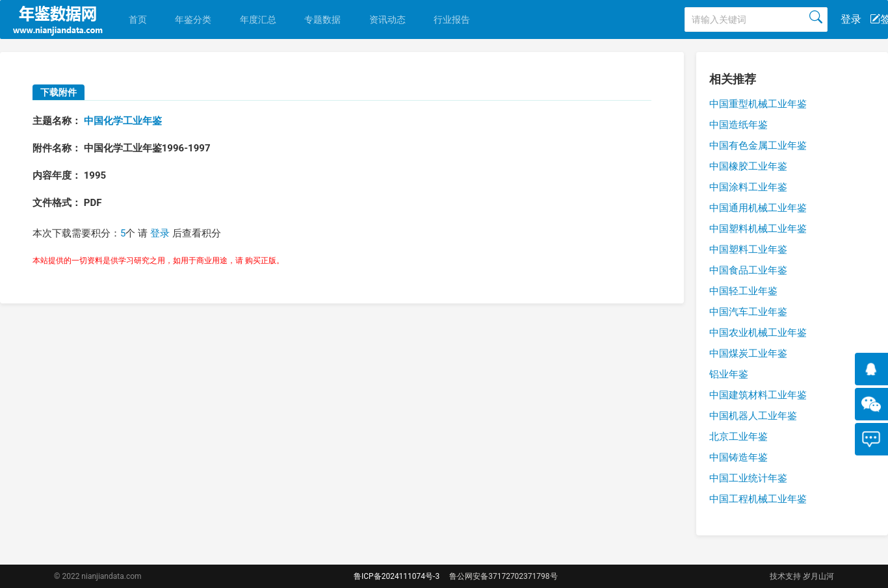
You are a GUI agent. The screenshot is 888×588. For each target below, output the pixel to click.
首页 (138, 19)
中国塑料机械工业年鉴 (758, 229)
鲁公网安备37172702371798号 (503, 576)
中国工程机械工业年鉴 (758, 499)
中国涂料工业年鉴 (748, 187)
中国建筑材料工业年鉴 (758, 395)
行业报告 (452, 19)
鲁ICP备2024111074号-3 (397, 576)
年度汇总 (258, 19)
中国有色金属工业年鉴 (758, 146)
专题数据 (322, 19)
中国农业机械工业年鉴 (758, 333)
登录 (851, 19)
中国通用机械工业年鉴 (758, 208)
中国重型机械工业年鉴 (758, 104)
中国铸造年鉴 (738, 457)
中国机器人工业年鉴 (753, 416)
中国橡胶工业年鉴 (748, 166)
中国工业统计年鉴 (748, 478)
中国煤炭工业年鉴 (748, 353)
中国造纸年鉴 (738, 125)
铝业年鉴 (729, 374)
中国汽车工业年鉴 (748, 312)
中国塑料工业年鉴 (748, 249)
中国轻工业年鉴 (743, 291)
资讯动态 (387, 19)
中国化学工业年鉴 (123, 121)
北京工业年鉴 (738, 437)
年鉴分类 (193, 19)
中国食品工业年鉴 (748, 270)
